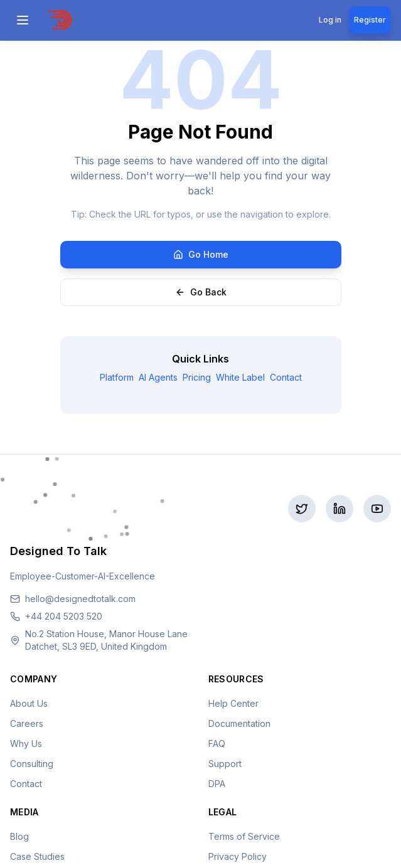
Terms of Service (244, 836)
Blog (19, 836)
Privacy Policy (238, 856)
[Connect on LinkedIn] (340, 509)
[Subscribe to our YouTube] (377, 509)
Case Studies (37, 856)
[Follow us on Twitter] (302, 509)
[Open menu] (24, 20)
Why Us (26, 744)
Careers (27, 723)
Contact (286, 377)
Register (370, 20)
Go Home (201, 254)
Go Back (201, 292)
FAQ (217, 744)
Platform (117, 377)
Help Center (233, 703)
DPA (217, 784)
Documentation (239, 723)
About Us (29, 703)
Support (225, 764)
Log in (330, 20)
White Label (240, 377)
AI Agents (158, 377)
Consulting (32, 764)
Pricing (197, 377)
